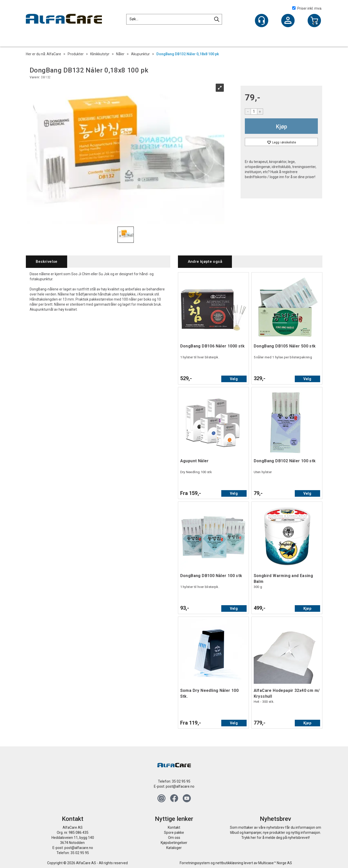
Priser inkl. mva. (307, 8)
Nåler (120, 54)
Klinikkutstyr (100, 54)
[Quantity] (254, 112)
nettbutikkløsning (229, 863)
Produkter (76, 54)
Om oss (174, 838)
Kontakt (174, 827)
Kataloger (174, 848)
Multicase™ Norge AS (275, 863)
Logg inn (288, 21)
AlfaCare (54, 54)
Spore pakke (174, 833)
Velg (234, 379)
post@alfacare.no (180, 786)
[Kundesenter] (262, 21)
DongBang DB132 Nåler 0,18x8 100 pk (188, 54)
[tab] (47, 262)
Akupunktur (140, 54)
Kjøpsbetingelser (174, 843)
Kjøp (281, 127)
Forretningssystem (195, 863)
